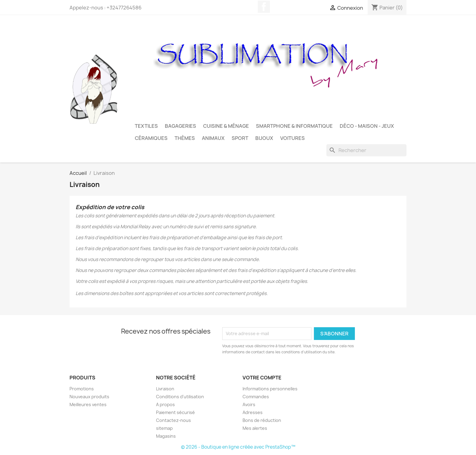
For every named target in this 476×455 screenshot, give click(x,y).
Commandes (256, 397)
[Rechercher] (366, 150)
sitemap (164, 428)
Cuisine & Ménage (226, 126)
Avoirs (249, 404)
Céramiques (151, 138)
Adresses (253, 412)
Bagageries (180, 126)
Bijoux (264, 138)
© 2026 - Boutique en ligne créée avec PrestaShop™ (238, 447)
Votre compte (262, 378)
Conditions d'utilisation (180, 397)
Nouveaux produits (89, 397)
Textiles (146, 126)
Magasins (166, 436)
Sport (240, 138)
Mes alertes (255, 428)
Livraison (165, 389)
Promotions (82, 389)
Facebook (264, 7)
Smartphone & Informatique (294, 126)
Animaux (213, 138)
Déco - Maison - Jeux (367, 126)
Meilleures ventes (88, 404)
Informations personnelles (270, 389)
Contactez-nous (173, 420)
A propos (165, 404)
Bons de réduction (262, 420)
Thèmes (185, 138)
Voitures (292, 138)
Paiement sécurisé (175, 412)
